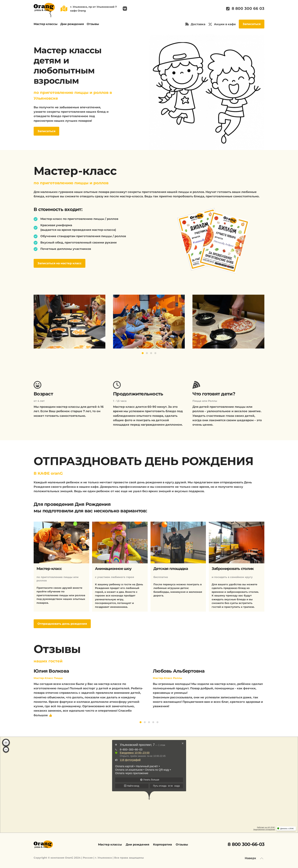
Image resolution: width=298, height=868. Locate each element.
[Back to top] (262, 858)
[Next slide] (255, 321)
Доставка (195, 24)
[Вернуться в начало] (44, 10)
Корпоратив (162, 844)
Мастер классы (46, 24)
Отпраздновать (62, 624)
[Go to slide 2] (147, 353)
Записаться (252, 24)
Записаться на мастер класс (60, 263)
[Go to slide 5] (157, 722)
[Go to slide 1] (143, 353)
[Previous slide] (43, 321)
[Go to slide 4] (155, 353)
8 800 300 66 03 (245, 8)
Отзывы (93, 24)
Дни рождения (72, 24)
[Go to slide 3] (151, 353)
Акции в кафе (222, 24)
